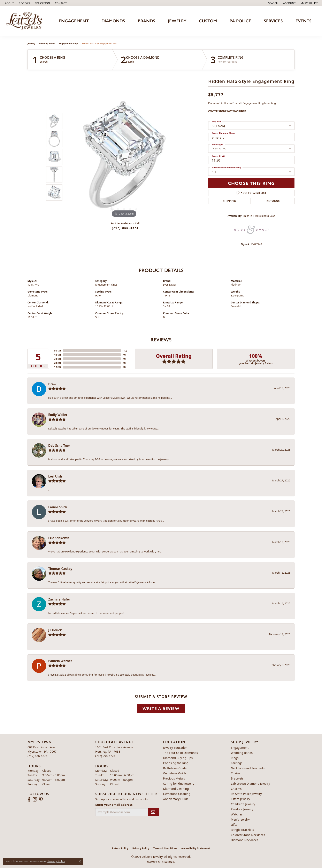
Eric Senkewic (59, 538)
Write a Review (161, 708)
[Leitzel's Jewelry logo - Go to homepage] (25, 21)
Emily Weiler (58, 415)
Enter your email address (114, 805)
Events (304, 21)
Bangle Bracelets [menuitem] (242, 830)
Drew (52, 384)
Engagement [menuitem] (240, 748)
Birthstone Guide (175, 768)
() (125, 351)
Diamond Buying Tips (178, 758)
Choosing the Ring (176, 763)
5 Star (58, 351)
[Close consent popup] (80, 861)
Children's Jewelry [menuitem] (243, 804)
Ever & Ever (170, 285)
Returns (273, 201)
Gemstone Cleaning (177, 794)
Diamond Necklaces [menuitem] (244, 840)
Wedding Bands (47, 44)
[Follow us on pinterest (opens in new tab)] (41, 799)
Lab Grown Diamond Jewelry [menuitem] (250, 784)
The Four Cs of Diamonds (181, 753)
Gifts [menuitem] (234, 825)
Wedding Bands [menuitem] (242, 753)
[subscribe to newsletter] (153, 812)
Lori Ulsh (55, 476)
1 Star (58, 367)
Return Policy (120, 848)
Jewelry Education (175, 748)
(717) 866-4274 (125, 228)
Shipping (230, 201)
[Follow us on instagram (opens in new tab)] (35, 799)
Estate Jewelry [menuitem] (240, 799)
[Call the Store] (37, 756)
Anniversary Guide (176, 799)
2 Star (58, 363)
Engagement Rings (68, 44)
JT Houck (55, 630)
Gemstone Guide (175, 773)
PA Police (240, 21)
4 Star (58, 355)
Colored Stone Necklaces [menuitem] (248, 835)
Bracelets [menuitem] (237, 778)
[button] (42, 3)
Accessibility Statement (195, 848)
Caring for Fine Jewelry (179, 784)
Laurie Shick (58, 507)
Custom (208, 21)
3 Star (58, 359)
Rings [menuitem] (235, 758)
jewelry (31, 44)
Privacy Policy (141, 848)
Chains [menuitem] (236, 773)
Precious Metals (174, 778)
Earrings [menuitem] (237, 763)
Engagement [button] (74, 21)
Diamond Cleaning (176, 789)
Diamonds (113, 21)
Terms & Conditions (165, 848)
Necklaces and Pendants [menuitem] (248, 768)
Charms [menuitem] (236, 789)
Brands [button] (147, 21)
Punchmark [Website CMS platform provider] (168, 862)
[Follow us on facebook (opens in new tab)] (29, 799)
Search (44, 62)
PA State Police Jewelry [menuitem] (246, 794)
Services (273, 21)
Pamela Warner (60, 661)
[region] (124, 157)
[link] (9, 3)
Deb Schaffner (59, 445)
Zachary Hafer (59, 599)
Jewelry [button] (177, 21)
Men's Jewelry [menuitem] (240, 819)
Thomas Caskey (60, 569)
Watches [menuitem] (237, 814)
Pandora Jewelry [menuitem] (242, 809)
